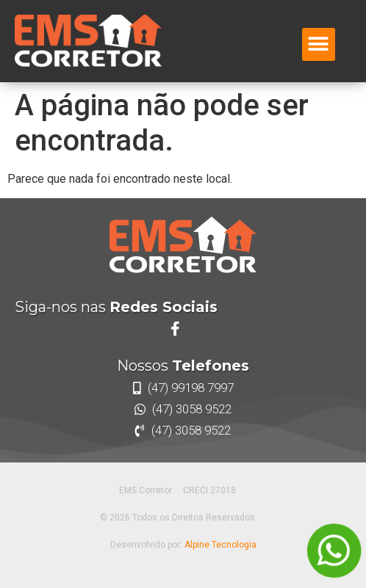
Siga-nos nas (116, 307)
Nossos (183, 366)
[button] (319, 44)
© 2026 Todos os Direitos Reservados (177, 518)
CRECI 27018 (209, 490)
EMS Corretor (146, 490)
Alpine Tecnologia (220, 545)
